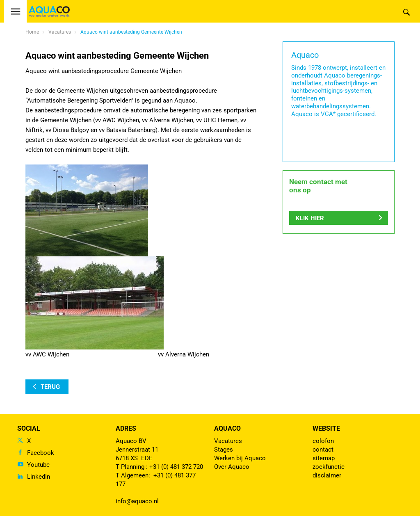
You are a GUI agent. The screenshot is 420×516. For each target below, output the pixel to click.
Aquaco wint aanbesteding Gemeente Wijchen (131, 32)
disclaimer (327, 475)
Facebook (41, 453)
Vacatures (228, 441)
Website (326, 428)
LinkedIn (39, 477)
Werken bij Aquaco (240, 458)
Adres (126, 428)
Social (29, 428)
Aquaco (227, 428)
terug (50, 387)
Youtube (38, 465)
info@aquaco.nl (137, 501)
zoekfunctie (329, 467)
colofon (323, 441)
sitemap (324, 458)
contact (323, 450)
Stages (224, 450)
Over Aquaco (232, 467)
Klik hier (310, 220)
